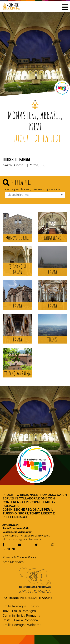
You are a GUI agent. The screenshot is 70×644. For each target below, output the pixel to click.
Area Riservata (13, 562)
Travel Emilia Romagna (19, 611)
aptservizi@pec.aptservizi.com (26, 539)
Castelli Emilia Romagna (20, 620)
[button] (65, 7)
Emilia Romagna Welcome (22, 625)
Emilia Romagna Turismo (21, 606)
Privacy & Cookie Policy (20, 557)
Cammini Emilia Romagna (21, 615)
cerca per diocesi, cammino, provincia (33, 189)
